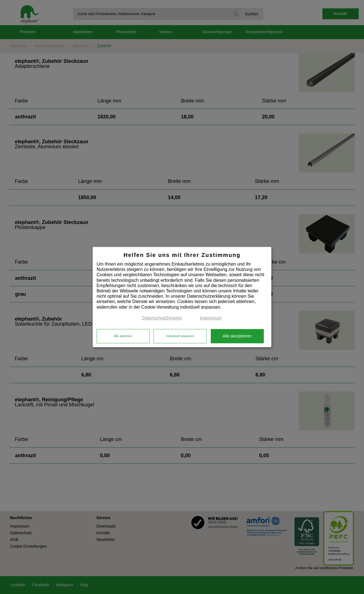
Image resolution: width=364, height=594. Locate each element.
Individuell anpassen (180, 336)
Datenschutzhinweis (162, 318)
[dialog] (182, 297)
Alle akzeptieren (237, 336)
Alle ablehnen (123, 336)
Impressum (211, 318)
